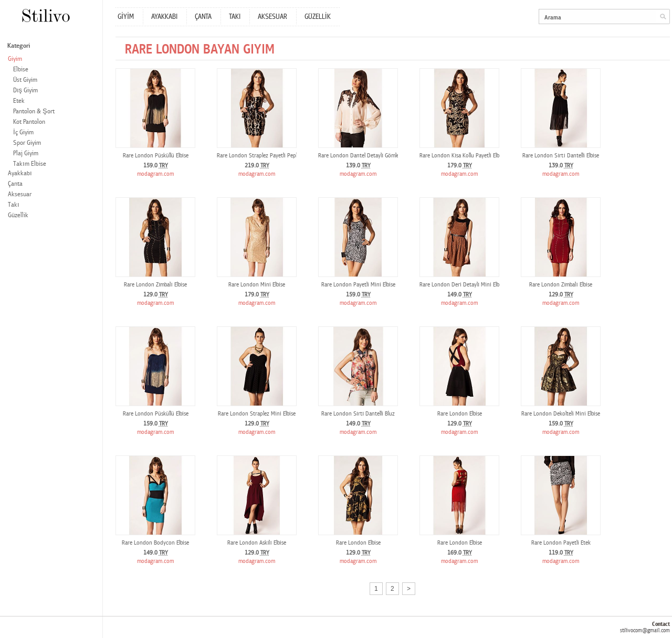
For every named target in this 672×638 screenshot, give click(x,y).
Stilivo (45, 15)
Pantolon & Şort (34, 111)
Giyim (15, 59)
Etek (19, 101)
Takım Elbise (30, 164)
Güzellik (18, 215)
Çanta (15, 184)
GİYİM (126, 17)
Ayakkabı (20, 173)
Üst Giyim (25, 80)
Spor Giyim (27, 143)
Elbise (21, 70)
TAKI (235, 17)
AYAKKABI (164, 17)
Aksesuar (20, 194)
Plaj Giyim (26, 153)
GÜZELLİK (318, 17)
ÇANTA (203, 17)
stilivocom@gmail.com (645, 630)
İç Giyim (23, 132)
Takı (14, 205)
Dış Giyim (25, 91)
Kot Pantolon (29, 122)
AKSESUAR (272, 17)
